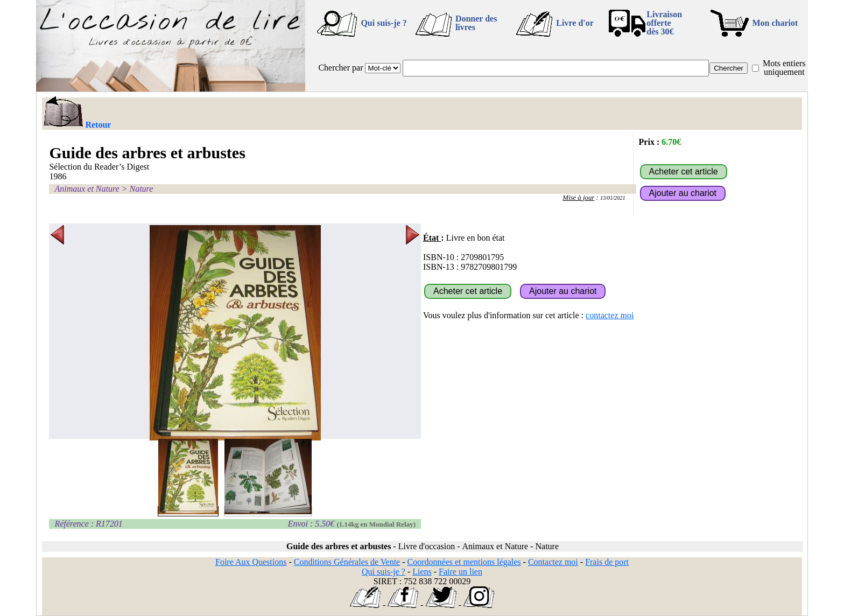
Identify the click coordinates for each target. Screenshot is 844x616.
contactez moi (610, 315)
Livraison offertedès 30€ (664, 23)
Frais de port (607, 562)
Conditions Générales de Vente (347, 562)
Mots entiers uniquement (784, 68)
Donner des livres (476, 23)
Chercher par (340, 68)
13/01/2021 (613, 198)
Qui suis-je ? (384, 23)
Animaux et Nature (87, 189)
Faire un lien (460, 572)
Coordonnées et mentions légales (464, 562)
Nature (141, 189)
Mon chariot (775, 23)
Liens (422, 572)
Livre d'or (575, 23)
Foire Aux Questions (251, 562)
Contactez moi (553, 562)
